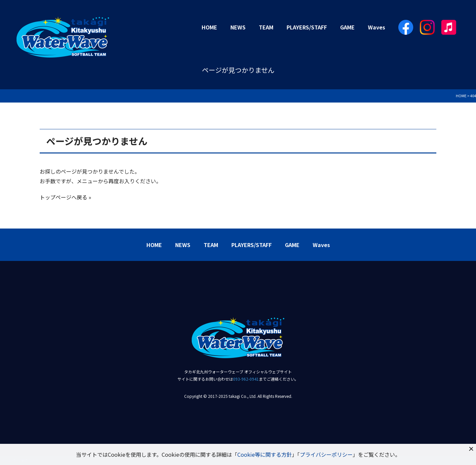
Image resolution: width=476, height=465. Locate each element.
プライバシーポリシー (326, 454)
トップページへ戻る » (65, 197)
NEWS (238, 27)
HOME (209, 27)
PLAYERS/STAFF (307, 27)
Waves (377, 27)
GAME (347, 27)
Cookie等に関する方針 (265, 454)
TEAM (266, 27)
